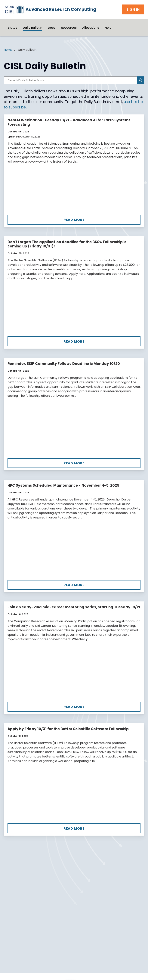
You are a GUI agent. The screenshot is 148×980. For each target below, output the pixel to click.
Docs (52, 28)
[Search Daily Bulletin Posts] (70, 80)
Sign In (133, 9)
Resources (69, 28)
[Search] (140, 80)
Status (12, 28)
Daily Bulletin (32, 28)
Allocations (91, 28)
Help (108, 28)
